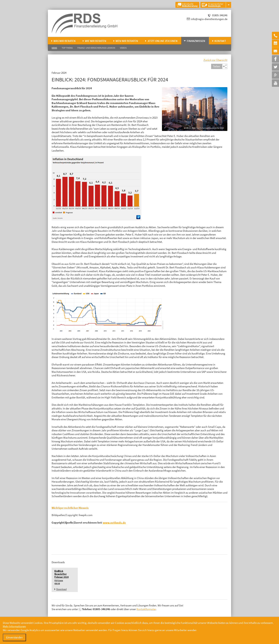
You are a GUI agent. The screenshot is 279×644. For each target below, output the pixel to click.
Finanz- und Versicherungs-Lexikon (96, 48)
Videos (123, 48)
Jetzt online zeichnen (162, 41)
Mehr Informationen (14, 626)
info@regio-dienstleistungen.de (209, 19)
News (54, 48)
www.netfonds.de (114, 523)
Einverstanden (14, 637)
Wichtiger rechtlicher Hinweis (70, 508)
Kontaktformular (146, 609)
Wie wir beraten (96, 41)
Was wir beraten (65, 41)
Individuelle (190, 5)
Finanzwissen (196, 41)
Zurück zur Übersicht (215, 60)
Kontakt (220, 41)
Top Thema (67, 48)
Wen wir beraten (127, 41)
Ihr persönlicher (216, 5)
